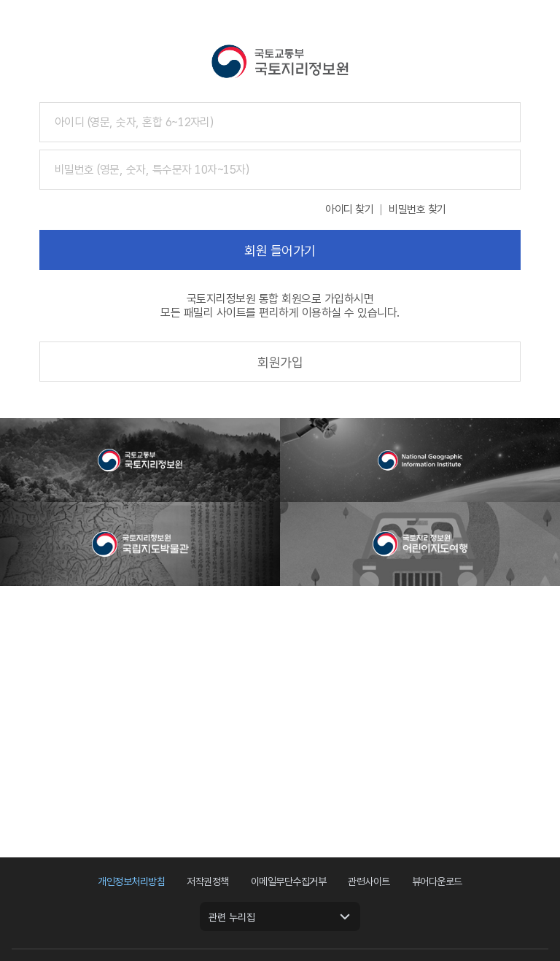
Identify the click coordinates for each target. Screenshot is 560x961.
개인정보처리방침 (131, 881)
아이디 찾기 (349, 210)
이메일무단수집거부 (289, 881)
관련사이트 (369, 881)
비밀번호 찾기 (417, 210)
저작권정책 (208, 881)
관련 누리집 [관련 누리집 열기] (232, 917)
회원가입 (280, 362)
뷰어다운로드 (437, 881)
